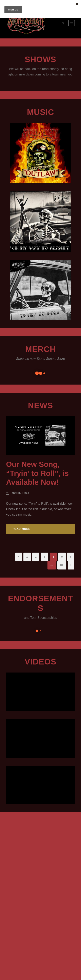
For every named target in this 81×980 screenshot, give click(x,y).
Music (16, 493)
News (41, 405)
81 (62, 565)
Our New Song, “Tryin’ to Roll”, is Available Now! (37, 473)
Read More (22, 529)
